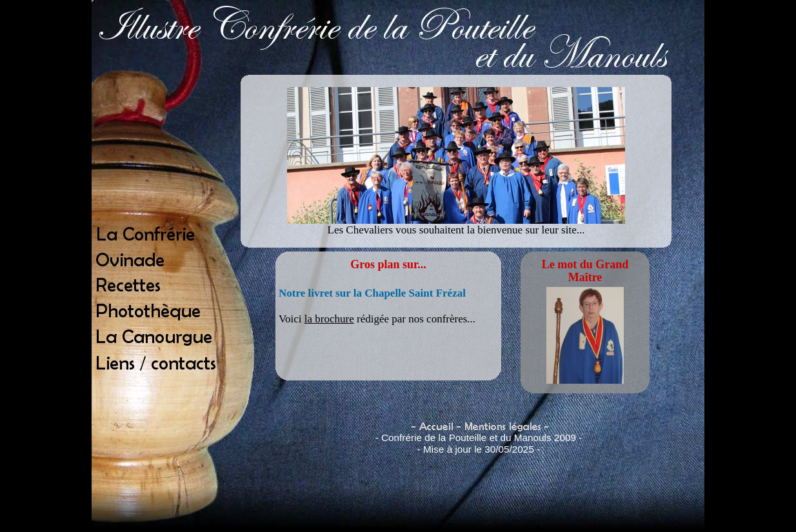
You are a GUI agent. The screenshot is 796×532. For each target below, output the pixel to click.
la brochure (329, 319)
